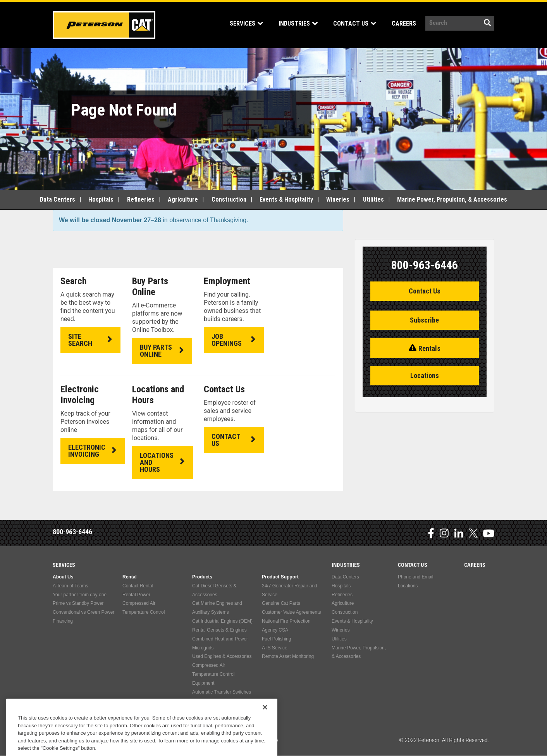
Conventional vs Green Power (83, 612)
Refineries (141, 199)
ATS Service (275, 648)
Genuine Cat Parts (281, 603)
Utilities (373, 199)
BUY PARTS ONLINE (156, 351)
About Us (63, 577)
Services (246, 23)
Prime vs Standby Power (78, 603)
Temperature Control (144, 612)
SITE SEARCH (80, 340)
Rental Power (136, 595)
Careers (404, 23)
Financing (63, 621)
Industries (298, 23)
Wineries (338, 199)
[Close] (265, 725)
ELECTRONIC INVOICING (87, 451)
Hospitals (101, 199)
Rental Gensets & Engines (219, 630)
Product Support (280, 577)
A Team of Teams (71, 586)
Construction (229, 199)
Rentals (429, 348)
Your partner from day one (80, 595)
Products (202, 577)
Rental (130, 577)
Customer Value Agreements (292, 612)
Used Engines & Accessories (222, 656)
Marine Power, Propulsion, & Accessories (452, 199)
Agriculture (183, 199)
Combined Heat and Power (220, 639)
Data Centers (58, 199)
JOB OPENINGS (227, 340)
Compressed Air (139, 603)
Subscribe (424, 320)
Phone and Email (415, 577)
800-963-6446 (72, 532)
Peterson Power (104, 25)
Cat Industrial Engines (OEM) (222, 621)
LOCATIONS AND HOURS (157, 462)
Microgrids (203, 648)
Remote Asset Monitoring (288, 656)
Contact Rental (138, 586)
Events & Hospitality (286, 199)
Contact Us (355, 23)
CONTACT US (226, 440)
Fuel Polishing (276, 639)
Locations (425, 375)
